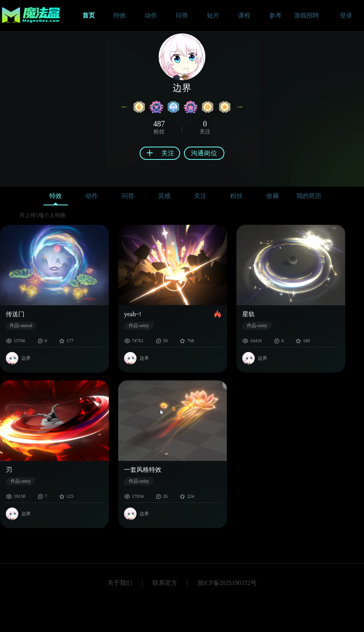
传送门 (15, 314)
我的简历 (309, 196)
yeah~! (133, 314)
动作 (92, 196)
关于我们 (120, 583)
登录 (346, 15)
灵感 (164, 196)
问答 (128, 196)
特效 (56, 198)
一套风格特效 (143, 470)
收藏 (273, 196)
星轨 (248, 314)
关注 (200, 196)
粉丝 (236, 196)
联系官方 (165, 583)
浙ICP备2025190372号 (227, 583)
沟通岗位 (204, 153)
